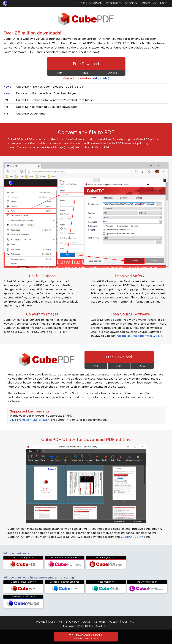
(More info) (101, 78)
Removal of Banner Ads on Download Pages (46, 93)
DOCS (146, 3)
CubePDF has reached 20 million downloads (47, 107)
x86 (86, 73)
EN (79, 3)
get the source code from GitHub (139, 336)
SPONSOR (132, 3)
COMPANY (95, 3)
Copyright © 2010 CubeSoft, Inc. (86, 626)
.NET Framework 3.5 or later (29, 420)
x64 (96, 366)
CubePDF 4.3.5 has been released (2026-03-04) (50, 87)
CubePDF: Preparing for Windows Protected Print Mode (55, 100)
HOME (41, 622)
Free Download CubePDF (86, 637)
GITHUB (99, 622)
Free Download (86, 64)
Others (112, 73)
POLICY (114, 622)
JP (83, 3)
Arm (60, 73)
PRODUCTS (114, 3)
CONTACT (160, 3)
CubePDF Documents (31, 114)
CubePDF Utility (132, 537)
